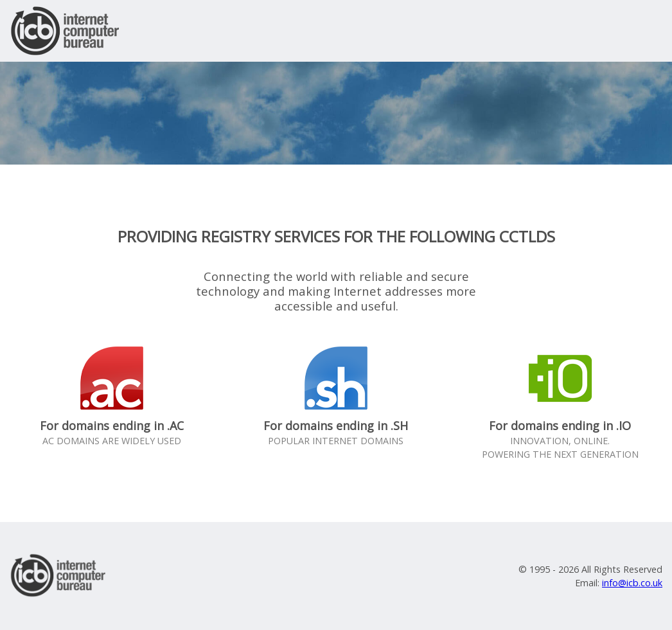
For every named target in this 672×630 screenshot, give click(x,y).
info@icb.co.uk (632, 583)
